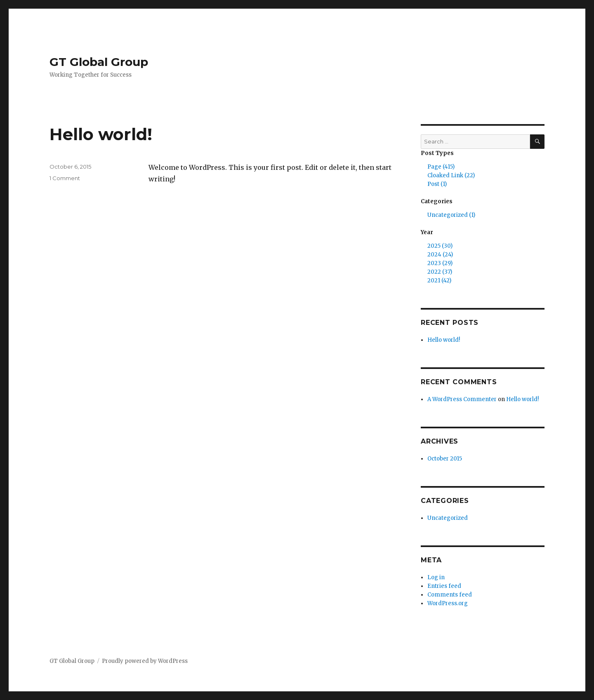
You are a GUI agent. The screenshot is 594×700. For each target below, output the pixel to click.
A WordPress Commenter (462, 399)
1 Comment (65, 178)
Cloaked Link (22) (451, 175)
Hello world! (101, 134)
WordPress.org (448, 603)
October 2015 (445, 459)
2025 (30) (440, 246)
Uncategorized (448, 518)
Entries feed (444, 586)
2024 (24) (440, 255)
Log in (436, 577)
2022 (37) (440, 272)
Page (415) (441, 167)
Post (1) (437, 184)
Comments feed (450, 595)
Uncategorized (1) (451, 215)
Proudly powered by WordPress (145, 661)
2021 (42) (439, 281)
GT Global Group (99, 62)
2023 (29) (440, 263)
